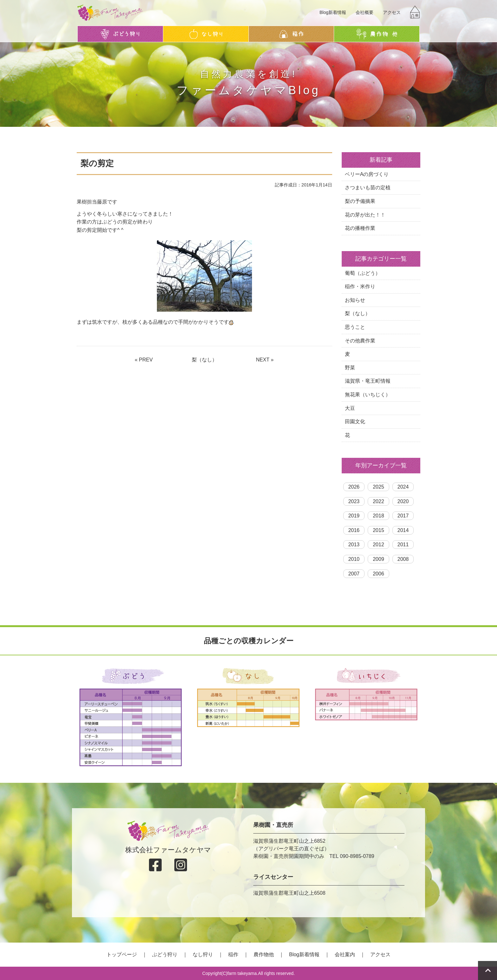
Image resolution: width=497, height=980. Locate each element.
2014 (403, 530)
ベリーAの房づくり (367, 174)
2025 (378, 487)
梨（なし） (204, 360)
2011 (403, 545)
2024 (403, 487)
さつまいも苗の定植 (368, 188)
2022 (378, 501)
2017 (403, 516)
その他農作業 (360, 341)
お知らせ (355, 300)
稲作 (233, 954)
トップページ (122, 954)
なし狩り (203, 954)
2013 (354, 545)
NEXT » (265, 360)
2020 (403, 501)
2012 (378, 545)
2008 (403, 559)
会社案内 (345, 954)
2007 (354, 574)
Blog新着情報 (333, 12)
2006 (378, 574)
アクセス (392, 12)
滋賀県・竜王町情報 (368, 381)
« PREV (144, 360)
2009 (378, 559)
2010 (354, 559)
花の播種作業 (360, 228)
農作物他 (264, 954)
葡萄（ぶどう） (363, 273)
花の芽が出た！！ (365, 215)
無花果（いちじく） (368, 395)
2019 (354, 516)
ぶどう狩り (165, 954)
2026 (354, 487)
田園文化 (355, 422)
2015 (378, 530)
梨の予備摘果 (360, 201)
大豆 (350, 408)
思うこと (355, 327)
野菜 (350, 368)
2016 (354, 530)
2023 (354, 501)
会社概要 (365, 12)
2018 (378, 516)
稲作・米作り (360, 286)
